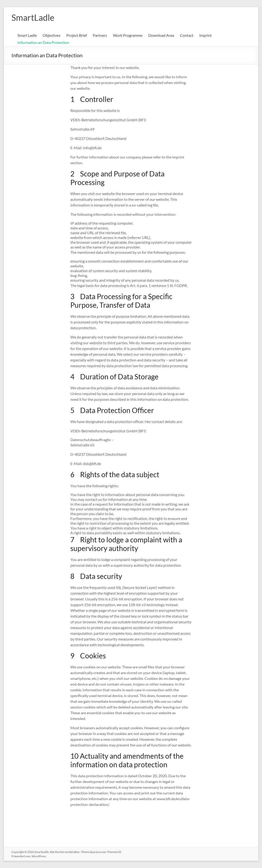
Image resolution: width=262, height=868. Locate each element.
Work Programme (128, 35)
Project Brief (77, 35)
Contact (187, 35)
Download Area (161, 35)
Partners (100, 35)
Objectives (51, 35)
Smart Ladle (27, 35)
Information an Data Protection (43, 42)
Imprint (205, 35)
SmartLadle (33, 17)
